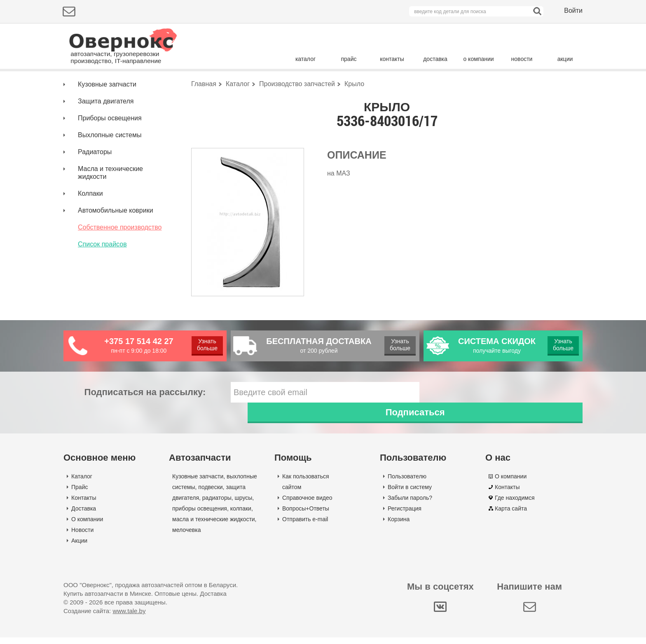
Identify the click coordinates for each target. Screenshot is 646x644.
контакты (392, 59)
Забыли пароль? (410, 504)
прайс (349, 59)
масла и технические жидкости (214, 526)
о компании (478, 59)
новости (522, 59)
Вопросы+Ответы (306, 515)
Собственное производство (120, 254)
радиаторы (217, 504)
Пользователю (407, 483)
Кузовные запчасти (107, 111)
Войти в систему (410, 494)
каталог (305, 59)
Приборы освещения (110, 145)
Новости (82, 536)
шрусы (244, 504)
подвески (210, 494)
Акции (79, 547)
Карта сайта (511, 515)
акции (565, 59)
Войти (573, 11)
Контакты (84, 504)
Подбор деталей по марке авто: (112, 85)
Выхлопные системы (110, 162)
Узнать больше (207, 372)
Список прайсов (102, 271)
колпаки (241, 515)
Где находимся (515, 504)
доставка (435, 59)
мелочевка (187, 536)
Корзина (399, 526)
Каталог (82, 483)
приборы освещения (200, 515)
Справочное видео (307, 504)
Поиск (548, 84)
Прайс (80, 494)
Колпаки (90, 221)
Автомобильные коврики (116, 238)
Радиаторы (95, 179)
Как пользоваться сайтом (306, 488)
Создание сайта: (104, 617)
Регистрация (405, 515)
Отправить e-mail (305, 526)
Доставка (84, 515)
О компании (87, 526)
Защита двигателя (106, 128)
